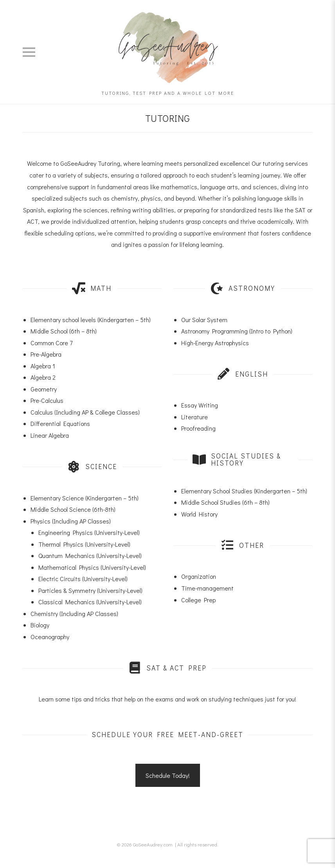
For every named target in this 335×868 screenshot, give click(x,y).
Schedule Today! (168, 775)
